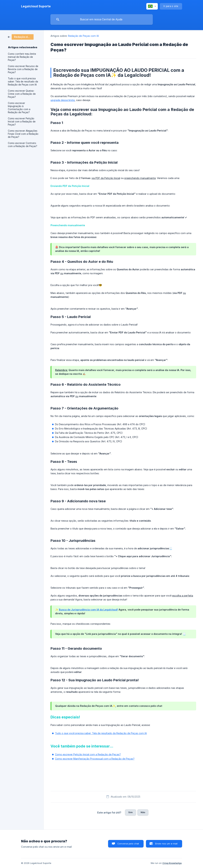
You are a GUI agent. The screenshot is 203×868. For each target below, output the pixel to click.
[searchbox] (102, 19)
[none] (36, 6)
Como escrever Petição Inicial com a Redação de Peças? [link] (22, 122)
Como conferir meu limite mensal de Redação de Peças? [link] (22, 57)
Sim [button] (130, 812)
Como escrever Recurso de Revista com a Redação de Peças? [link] (23, 69)
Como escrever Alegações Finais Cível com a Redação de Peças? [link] (23, 134)
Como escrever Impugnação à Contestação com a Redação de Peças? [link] (19, 108)
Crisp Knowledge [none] (172, 863)
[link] (21, 37)
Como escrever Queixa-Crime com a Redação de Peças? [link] (22, 94)
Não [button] (143, 812)
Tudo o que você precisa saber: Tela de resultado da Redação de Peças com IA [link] (23, 82)
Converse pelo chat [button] (128, 844)
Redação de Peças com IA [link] (83, 36)
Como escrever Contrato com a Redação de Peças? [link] (23, 145)
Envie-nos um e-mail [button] (166, 844)
